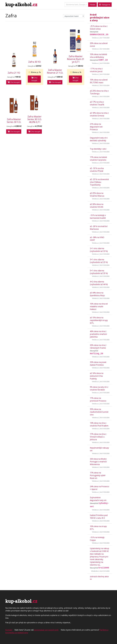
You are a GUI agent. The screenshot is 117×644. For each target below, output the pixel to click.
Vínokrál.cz (95, 571)
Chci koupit (14, 82)
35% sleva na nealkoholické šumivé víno (99, 412)
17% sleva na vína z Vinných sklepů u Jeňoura (98, 437)
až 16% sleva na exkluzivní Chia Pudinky (97, 376)
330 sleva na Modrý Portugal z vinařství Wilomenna (98, 462)
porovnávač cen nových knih (46, 630)
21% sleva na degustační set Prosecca (96, 127)
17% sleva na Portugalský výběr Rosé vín (98, 475)
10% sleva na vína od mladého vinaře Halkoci (99, 306)
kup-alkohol (21, 5)
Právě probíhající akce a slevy (100, 18)
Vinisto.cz (95, 38)
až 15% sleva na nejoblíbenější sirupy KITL (99, 320)
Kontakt (9, 630)
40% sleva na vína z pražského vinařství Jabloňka (98, 334)
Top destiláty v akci (98, 149)
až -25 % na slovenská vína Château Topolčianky (99, 182)
